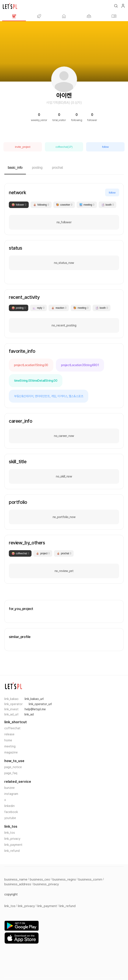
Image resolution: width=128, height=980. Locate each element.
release (9, 734)
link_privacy (12, 839)
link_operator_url (40, 704)
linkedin (9, 806)
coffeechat (12, 728)
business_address (18, 884)
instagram (11, 794)
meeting (10, 746)
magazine (11, 752)
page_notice (13, 767)
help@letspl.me (35, 709)
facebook (11, 812)
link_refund (12, 851)
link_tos (10, 833)
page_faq (11, 773)
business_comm (90, 879)
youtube (10, 818)
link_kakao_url (34, 699)
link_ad (29, 714)
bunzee (9, 788)
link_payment (13, 845)
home (8, 740)
